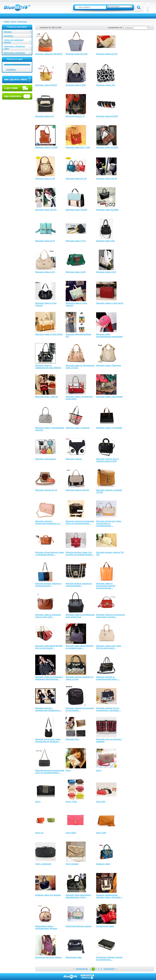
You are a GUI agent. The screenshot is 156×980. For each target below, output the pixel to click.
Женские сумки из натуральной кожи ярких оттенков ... (111, 616)
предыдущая (82, 969)
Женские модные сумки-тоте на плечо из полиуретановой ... (80, 553)
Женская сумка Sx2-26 (76, 178)
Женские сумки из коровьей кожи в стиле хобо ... (48, 616)
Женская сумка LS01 (106, 85)
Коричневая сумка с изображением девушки (46, 927)
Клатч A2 (39, 833)
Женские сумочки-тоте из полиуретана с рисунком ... (108, 709)
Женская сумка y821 (105, 241)
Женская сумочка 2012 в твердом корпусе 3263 (107, 460)
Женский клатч (73, 739)
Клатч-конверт (72, 864)
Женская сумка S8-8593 (107, 147)
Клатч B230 (71, 833)
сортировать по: (115, 27)
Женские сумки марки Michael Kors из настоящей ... (49, 647)
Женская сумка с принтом (78, 428)
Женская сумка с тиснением (109, 428)
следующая (109, 969)
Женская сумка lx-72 (75, 116)
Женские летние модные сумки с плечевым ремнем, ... (50, 553)
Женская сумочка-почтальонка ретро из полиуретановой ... (80, 522)
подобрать (11, 70)
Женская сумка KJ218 (76, 85)
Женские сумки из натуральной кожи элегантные (80, 616)
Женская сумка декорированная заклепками (109, 335)
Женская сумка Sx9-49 (106, 178)
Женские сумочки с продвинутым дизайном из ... (48, 709)
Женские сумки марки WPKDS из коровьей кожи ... (80, 647)
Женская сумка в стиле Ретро (49, 334)
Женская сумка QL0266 (107, 116)
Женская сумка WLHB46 (107, 210)
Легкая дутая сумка (105, 926)
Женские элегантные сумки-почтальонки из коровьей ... (48, 740)
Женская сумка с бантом (47, 397)
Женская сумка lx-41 (45, 116)
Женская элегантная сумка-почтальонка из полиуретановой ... (109, 523)
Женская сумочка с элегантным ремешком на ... (48, 522)
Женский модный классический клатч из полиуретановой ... (50, 772)
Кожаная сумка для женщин (48, 895)
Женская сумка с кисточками (109, 397)
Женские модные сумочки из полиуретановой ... (48, 585)
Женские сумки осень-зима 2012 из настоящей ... (109, 647)
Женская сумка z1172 (45, 272)
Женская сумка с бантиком (108, 365)
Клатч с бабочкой (43, 864)
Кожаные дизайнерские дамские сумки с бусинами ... (109, 896)
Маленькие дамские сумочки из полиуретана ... (109, 958)
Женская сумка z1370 (106, 272)
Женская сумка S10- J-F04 (78, 147)
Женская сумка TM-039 (76, 210)
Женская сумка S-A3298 (46, 147)
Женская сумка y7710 (76, 241)
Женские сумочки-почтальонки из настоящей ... (80, 709)
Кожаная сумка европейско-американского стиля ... (78, 896)
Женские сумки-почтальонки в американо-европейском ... (49, 678)
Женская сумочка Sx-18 (46, 490)
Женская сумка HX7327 (107, 54)
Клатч (68, 770)
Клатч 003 (101, 802)
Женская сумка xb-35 (45, 241)
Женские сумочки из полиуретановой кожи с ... (108, 678)
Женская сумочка (74, 459)
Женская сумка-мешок (45, 459)
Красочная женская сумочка (79, 926)
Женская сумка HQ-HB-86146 (49, 54)
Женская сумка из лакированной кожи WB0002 (48, 367)
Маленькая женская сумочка (48, 957)
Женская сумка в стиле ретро (110, 303)
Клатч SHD (101, 833)
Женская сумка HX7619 (46, 85)
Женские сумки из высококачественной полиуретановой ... (106, 586)
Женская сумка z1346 (76, 272)
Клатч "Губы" (72, 802)
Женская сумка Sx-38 (45, 178)
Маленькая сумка (74, 957)
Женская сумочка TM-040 (77, 490)
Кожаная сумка (103, 864)
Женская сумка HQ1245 (77, 54)
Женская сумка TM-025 (46, 210)
